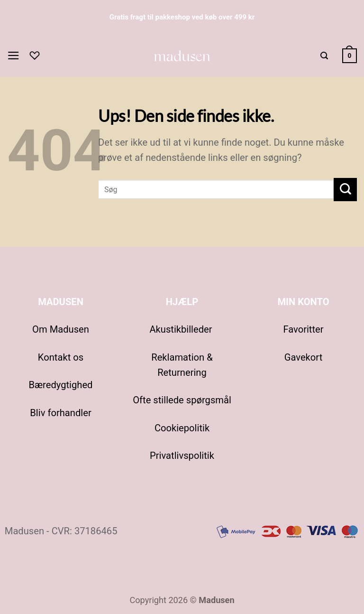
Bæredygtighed (61, 385)
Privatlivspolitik (182, 456)
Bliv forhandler (60, 413)
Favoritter (303, 329)
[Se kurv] (349, 56)
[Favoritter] (36, 56)
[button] (14, 56)
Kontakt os (61, 357)
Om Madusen (61, 329)
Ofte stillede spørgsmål (182, 400)
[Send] (345, 190)
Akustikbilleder (182, 329)
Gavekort (304, 357)
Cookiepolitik (182, 428)
